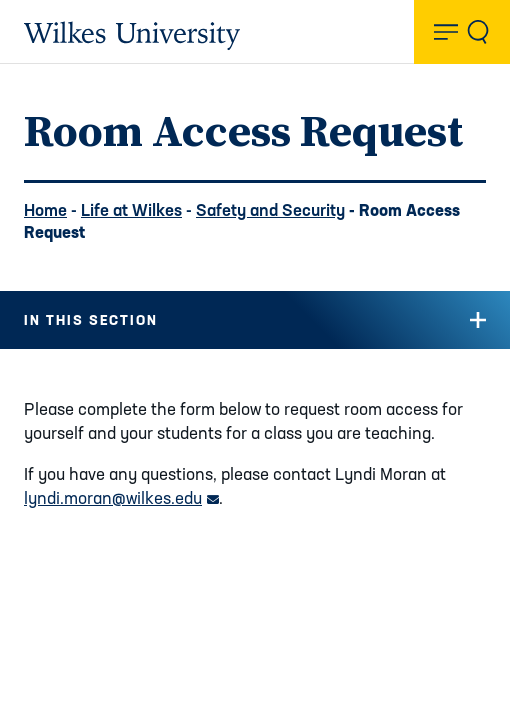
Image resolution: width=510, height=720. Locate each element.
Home (45, 209)
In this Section (91, 320)
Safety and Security (270, 209)
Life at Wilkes (131, 209)
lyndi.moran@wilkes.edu (121, 497)
